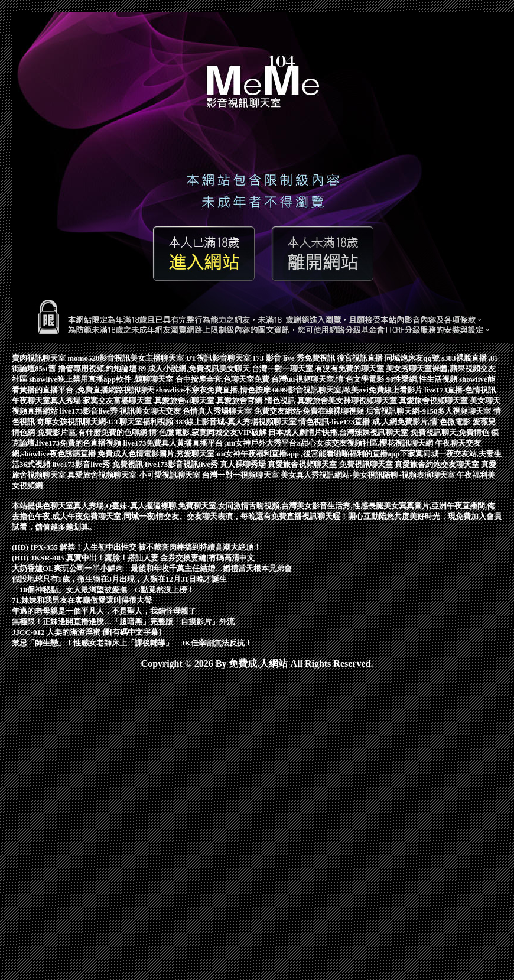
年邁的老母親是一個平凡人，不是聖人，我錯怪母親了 (104, 611)
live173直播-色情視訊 (460, 390)
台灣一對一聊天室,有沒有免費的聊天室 (319, 369)
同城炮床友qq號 (413, 358)
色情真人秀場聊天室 (218, 411)
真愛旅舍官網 (240, 400)
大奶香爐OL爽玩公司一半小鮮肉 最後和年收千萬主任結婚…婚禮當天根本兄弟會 (152, 568)
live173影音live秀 (90, 411)
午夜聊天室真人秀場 (47, 400)
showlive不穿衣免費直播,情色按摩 (214, 390)
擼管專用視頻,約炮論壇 (98, 369)
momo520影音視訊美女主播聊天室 (126, 358)
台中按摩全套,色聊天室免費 (224, 379)
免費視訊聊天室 (367, 464)
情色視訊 (281, 400)
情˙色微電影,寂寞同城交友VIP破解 (209, 432)
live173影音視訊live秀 (182, 464)
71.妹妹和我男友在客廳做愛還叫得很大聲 (82, 600)
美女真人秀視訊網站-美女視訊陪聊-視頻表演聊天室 (369, 475)
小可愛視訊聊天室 (170, 475)
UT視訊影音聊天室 (219, 358)
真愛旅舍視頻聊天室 (434, 400)
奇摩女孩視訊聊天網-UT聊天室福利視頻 (106, 422)
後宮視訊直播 (361, 358)
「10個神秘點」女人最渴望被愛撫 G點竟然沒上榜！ (103, 590)
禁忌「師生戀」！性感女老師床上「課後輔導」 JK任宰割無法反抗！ (132, 643)
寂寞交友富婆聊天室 (118, 400)
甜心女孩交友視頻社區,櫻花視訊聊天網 (368, 443)
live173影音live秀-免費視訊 (98, 464)
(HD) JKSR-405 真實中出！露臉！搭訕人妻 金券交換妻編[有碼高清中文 (133, 558)
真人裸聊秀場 (244, 464)
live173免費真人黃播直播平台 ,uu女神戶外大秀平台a (212, 443)
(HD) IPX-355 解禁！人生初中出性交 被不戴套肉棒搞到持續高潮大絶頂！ (136, 547)
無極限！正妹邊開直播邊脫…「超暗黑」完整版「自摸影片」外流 (123, 622)
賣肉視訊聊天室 (40, 358)
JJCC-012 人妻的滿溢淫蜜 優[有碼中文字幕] (87, 632)
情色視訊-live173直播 (335, 422)
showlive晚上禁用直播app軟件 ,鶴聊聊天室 (102, 379)
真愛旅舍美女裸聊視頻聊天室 (348, 400)
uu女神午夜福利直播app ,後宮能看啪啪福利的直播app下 (312, 454)
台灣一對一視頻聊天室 (241, 475)
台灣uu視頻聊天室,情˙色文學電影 (328, 379)
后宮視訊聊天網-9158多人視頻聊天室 (430, 411)
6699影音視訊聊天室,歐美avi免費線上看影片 (348, 390)
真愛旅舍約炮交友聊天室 (438, 464)
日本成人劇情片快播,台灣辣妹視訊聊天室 (339, 432)
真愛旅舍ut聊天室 (186, 400)
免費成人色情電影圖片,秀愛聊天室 (157, 454)
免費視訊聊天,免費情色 (451, 432)
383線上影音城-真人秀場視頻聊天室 (237, 422)
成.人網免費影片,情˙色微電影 (422, 422)
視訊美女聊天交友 (151, 411)
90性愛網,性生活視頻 (422, 379)
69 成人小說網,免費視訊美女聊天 (195, 369)
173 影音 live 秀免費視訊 (295, 358)
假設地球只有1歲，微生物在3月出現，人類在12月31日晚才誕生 (119, 579)
